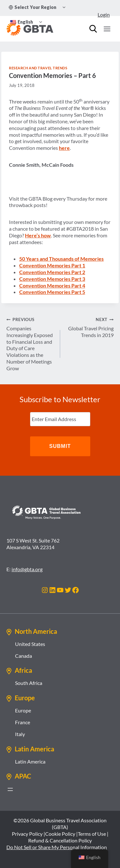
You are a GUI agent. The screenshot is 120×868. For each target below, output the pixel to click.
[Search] (93, 29)
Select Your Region (32, 7)
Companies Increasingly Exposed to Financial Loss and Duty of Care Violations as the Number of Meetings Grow (31, 344)
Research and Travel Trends (38, 68)
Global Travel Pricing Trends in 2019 (90, 327)
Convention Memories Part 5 (52, 292)
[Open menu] (107, 29)
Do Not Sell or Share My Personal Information (57, 847)
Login (104, 15)
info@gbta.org (27, 569)
